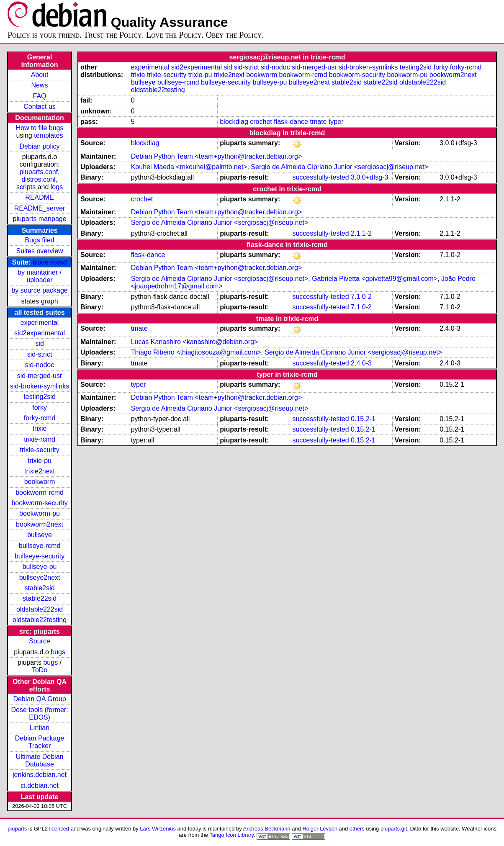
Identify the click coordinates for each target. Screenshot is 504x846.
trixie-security (39, 450)
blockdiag (234, 122)
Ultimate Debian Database (40, 760)
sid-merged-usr (40, 376)
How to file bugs (40, 128)
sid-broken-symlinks (40, 386)
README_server (40, 208)
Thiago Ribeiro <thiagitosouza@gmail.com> (196, 352)
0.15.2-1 (363, 419)
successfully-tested (320, 177)
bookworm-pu (40, 513)
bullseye (40, 535)
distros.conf (39, 179)
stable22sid (40, 598)
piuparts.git (394, 829)
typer (336, 122)
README (39, 197)
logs (57, 187)
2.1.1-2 (361, 233)
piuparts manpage (40, 219)
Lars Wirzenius (158, 829)
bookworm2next (40, 524)
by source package (39, 290)
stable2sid (40, 588)
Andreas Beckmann (267, 829)
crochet (261, 122)
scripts (26, 187)
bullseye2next (40, 577)
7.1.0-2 (361, 297)
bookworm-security (39, 503)
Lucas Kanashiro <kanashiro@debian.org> (195, 342)
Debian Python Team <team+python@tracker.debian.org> (217, 156)
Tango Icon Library (231, 835)
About (40, 75)
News (40, 85)
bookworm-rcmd (40, 492)
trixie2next (40, 471)
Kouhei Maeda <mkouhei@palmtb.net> (189, 167)
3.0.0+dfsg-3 (369, 177)
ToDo (40, 670)
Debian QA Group (39, 699)
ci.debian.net (40, 786)
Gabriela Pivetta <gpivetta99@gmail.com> (375, 279)
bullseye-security (40, 556)
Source (40, 641)
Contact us (39, 107)
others (357, 829)
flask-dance (291, 122)
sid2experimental (40, 333)
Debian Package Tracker (40, 742)
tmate (318, 122)
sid (39, 343)
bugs (58, 652)
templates (48, 135)
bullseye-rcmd (40, 546)
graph (50, 301)
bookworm (40, 482)
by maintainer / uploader (40, 276)
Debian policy (40, 146)
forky (40, 408)
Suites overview (40, 251)
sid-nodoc (40, 365)
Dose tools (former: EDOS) (40, 714)
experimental (40, 323)
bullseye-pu (40, 567)
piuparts (17, 829)
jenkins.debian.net (40, 775)
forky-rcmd (40, 418)
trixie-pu (40, 461)
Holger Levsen (320, 829)
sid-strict (40, 354)
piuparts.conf (39, 172)
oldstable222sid (40, 609)
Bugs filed (39, 240)
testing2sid (40, 397)
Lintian (40, 728)
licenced (59, 829)
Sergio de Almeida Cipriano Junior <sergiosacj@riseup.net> (339, 167)
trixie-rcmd (50, 262)
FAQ (40, 96)
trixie (40, 428)
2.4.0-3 (361, 363)
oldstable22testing (40, 620)
